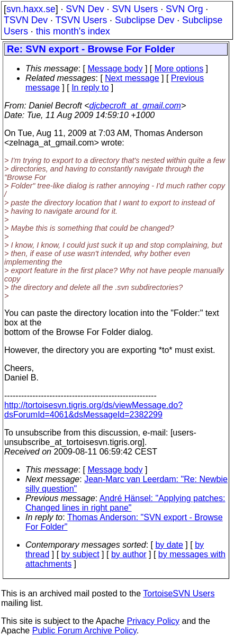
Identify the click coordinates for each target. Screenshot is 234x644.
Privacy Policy (153, 621)
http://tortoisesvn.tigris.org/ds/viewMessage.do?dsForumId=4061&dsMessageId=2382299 (93, 410)
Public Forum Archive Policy (84, 631)
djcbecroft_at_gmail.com (135, 106)
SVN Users (135, 9)
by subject (80, 554)
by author (129, 554)
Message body (115, 69)
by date (169, 545)
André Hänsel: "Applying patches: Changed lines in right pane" (125, 503)
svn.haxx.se (31, 9)
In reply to (90, 88)
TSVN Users (81, 20)
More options (179, 69)
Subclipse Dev (145, 20)
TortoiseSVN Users (179, 593)
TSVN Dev (26, 20)
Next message (132, 78)
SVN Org (184, 9)
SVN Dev (85, 9)
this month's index (73, 31)
